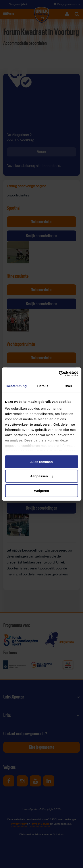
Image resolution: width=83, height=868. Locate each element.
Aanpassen (42, 476)
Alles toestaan (42, 462)
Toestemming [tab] (16, 386)
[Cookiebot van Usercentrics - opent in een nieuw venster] (59, 374)
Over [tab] (69, 386)
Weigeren (41, 490)
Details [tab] (43, 386)
